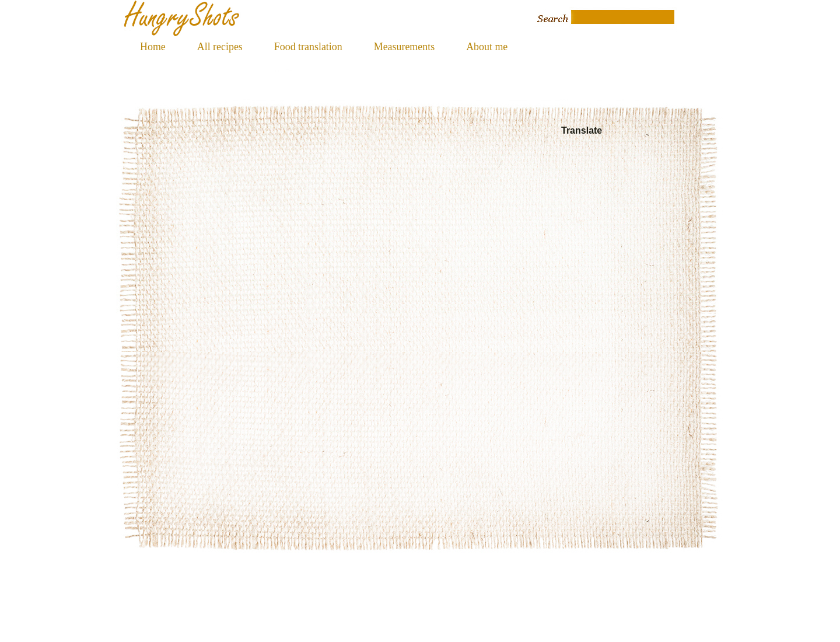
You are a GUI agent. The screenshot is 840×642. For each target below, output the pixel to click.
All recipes (220, 47)
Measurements (404, 47)
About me (487, 47)
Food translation (308, 47)
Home (153, 47)
